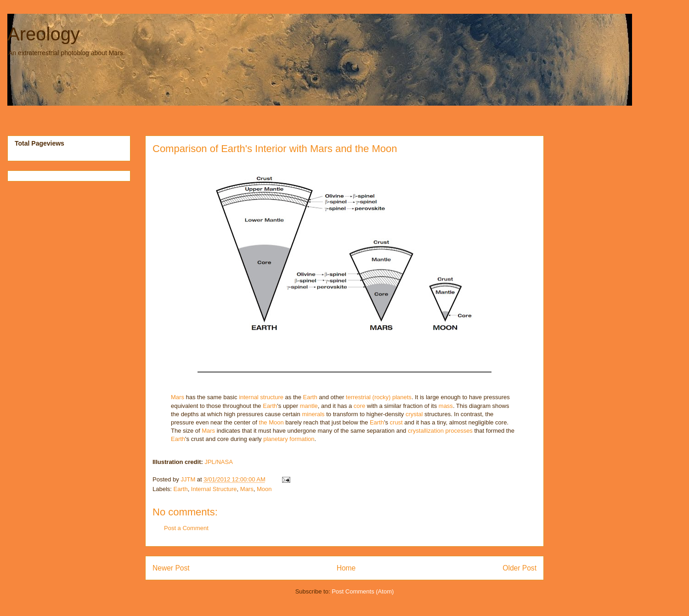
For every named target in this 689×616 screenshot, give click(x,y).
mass (446, 406)
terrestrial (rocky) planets (379, 397)
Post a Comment (186, 528)
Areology (44, 34)
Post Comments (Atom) (363, 591)
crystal (414, 414)
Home (346, 568)
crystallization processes (440, 431)
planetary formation (289, 439)
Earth (310, 397)
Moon (264, 489)
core (359, 406)
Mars (178, 397)
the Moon (271, 422)
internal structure (261, 397)
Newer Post (171, 568)
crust (396, 422)
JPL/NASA (218, 462)
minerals (313, 414)
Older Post (520, 568)
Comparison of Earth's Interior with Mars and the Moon (275, 149)
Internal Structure (214, 489)
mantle (309, 406)
